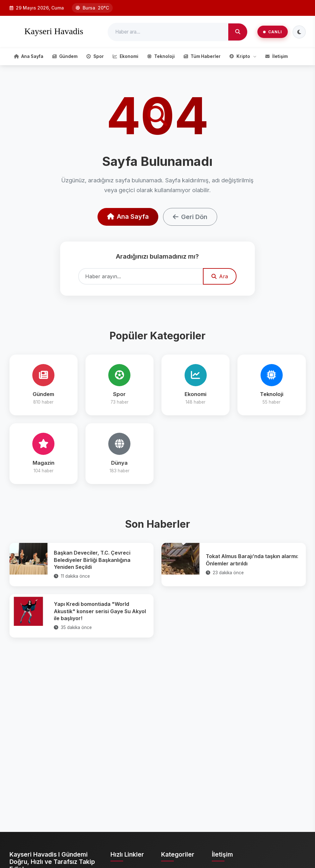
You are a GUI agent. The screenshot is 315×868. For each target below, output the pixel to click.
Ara (220, 276)
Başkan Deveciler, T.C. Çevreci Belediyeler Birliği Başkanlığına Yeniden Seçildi (92, 560)
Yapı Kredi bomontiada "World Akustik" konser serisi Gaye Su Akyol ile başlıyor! (100, 611)
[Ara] (238, 32)
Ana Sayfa (128, 217)
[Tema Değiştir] (299, 32)
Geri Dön (190, 217)
